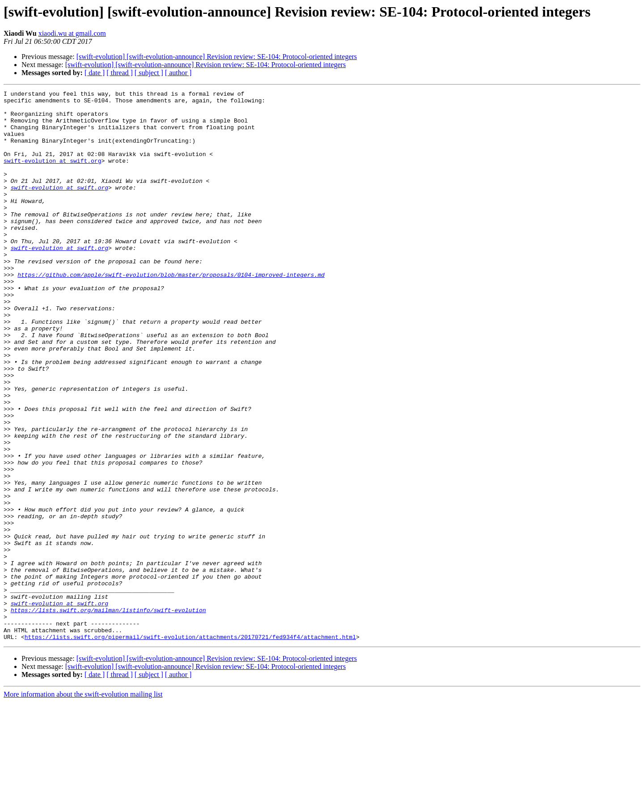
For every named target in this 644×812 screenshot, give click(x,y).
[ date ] (95, 73)
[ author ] (178, 73)
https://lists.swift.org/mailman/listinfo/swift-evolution (108, 715)
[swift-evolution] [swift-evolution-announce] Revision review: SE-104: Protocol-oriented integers (217, 57)
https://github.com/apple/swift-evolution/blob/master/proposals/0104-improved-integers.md (171, 312)
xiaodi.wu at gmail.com (72, 33)
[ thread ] (120, 73)
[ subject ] (149, 73)
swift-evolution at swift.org (52, 175)
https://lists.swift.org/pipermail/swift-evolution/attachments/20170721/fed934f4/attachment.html (190, 747)
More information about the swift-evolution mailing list (83, 804)
